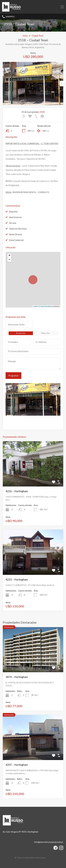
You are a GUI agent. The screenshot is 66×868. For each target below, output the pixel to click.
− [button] (9, 260)
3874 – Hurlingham (17, 677)
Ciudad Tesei (38, 36)
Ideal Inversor (15, 217)
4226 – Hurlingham (17, 491)
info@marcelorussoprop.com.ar (49, 842)
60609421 (10, 17)
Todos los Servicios (18, 229)
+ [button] (9, 256)
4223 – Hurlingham (17, 579)
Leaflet (35, 306)
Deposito (13, 212)
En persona (21, 333)
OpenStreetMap (46, 306)
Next (61, 83)
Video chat (45, 333)
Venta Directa (15, 234)
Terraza (12, 223)
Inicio (25, 36)
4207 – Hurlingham (17, 765)
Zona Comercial (16, 240)
